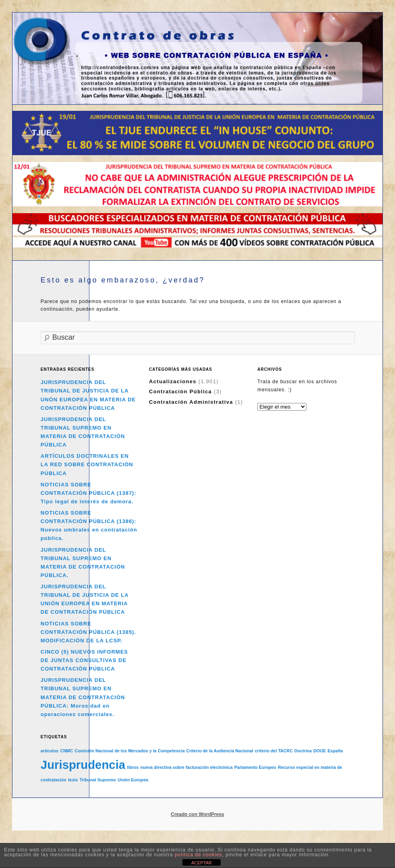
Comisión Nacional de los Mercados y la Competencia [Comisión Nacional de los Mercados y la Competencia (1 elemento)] (130, 751)
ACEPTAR (202, 863)
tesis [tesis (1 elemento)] (73, 780)
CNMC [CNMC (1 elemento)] (66, 751)
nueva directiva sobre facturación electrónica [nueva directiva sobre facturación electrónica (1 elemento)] (186, 767)
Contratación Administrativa (191, 402)
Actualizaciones (173, 381)
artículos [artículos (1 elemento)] (50, 751)
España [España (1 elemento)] (335, 751)
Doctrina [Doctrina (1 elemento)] (303, 751)
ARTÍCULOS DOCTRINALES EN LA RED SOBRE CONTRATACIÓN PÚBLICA (87, 464)
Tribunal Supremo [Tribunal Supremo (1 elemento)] (98, 780)
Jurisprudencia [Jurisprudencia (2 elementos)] (83, 765)
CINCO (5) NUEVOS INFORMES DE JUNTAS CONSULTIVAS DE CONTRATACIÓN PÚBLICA (84, 660)
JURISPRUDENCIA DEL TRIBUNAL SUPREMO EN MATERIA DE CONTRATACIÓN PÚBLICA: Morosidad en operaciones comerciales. (83, 697)
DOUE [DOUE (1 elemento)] (320, 751)
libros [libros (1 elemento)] (133, 767)
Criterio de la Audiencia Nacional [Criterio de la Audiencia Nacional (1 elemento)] (220, 751)
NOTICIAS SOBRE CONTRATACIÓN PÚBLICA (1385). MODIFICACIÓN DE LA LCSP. (88, 632)
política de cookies (199, 855)
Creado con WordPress (197, 814)
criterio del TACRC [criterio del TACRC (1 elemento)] (274, 751)
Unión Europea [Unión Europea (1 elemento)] (133, 780)
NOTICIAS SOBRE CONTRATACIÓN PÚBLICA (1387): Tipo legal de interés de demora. (89, 493)
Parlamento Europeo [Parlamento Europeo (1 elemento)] (255, 767)
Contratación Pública (180, 391)
